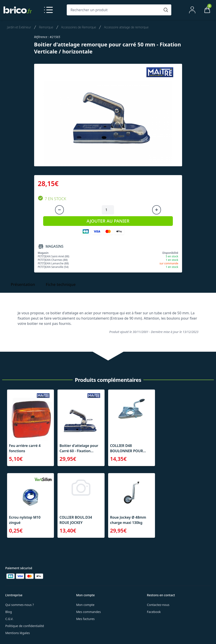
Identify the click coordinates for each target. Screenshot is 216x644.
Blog (9, 612)
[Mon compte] (192, 10)
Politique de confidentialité (25, 626)
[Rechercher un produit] (115, 10)
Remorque (46, 27)
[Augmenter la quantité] (157, 210)
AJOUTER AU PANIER (108, 221)
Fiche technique (61, 284)
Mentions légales (18, 633)
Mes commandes (89, 612)
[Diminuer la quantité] (59, 210)
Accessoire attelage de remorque (126, 27)
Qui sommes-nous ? (20, 605)
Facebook (154, 612)
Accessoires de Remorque (79, 27)
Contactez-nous (158, 605)
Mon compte (85, 605)
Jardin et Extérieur (19, 27)
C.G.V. (9, 619)
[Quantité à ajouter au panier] (108, 210)
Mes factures (85, 619)
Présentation (23, 284)
